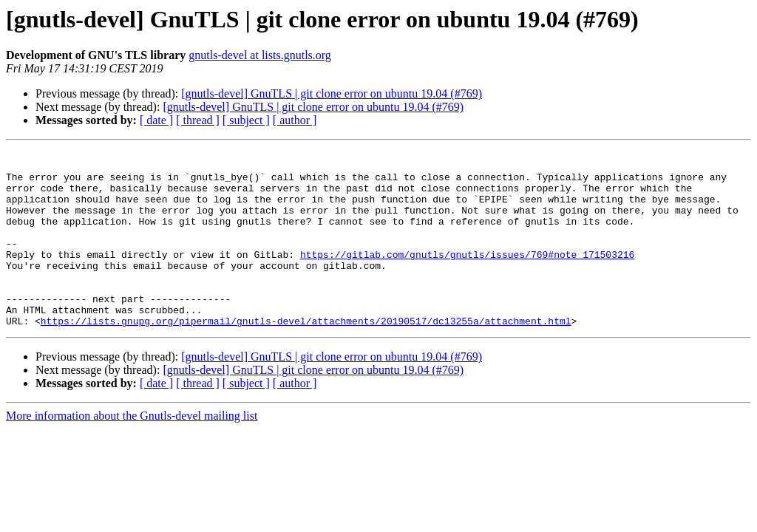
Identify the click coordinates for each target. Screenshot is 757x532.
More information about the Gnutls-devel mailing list (132, 451)
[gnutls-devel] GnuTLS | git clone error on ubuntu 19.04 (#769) (332, 93)
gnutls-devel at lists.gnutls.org (260, 55)
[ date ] (156, 120)
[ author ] (295, 120)
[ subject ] (246, 120)
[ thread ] (198, 120)
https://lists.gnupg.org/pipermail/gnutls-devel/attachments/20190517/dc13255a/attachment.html (306, 356)
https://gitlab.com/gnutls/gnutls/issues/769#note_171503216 (467, 276)
